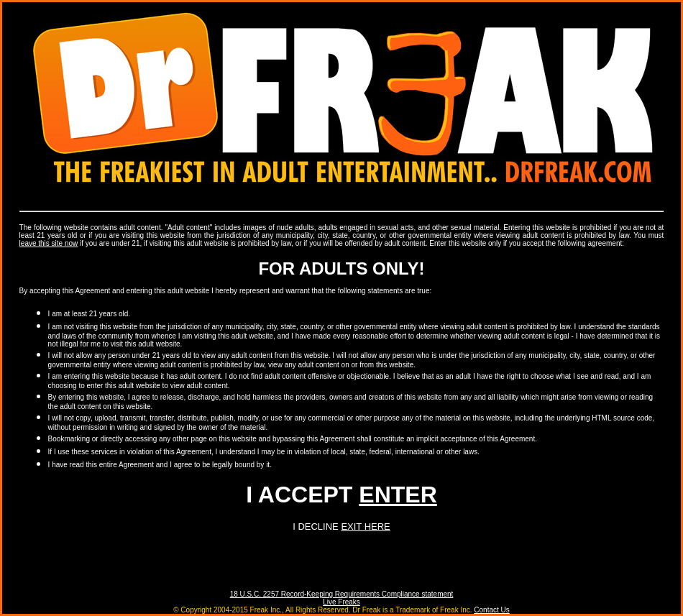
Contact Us (491, 610)
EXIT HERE (365, 527)
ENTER (398, 495)
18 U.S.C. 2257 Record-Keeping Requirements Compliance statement (342, 594)
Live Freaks (341, 602)
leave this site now (49, 243)
